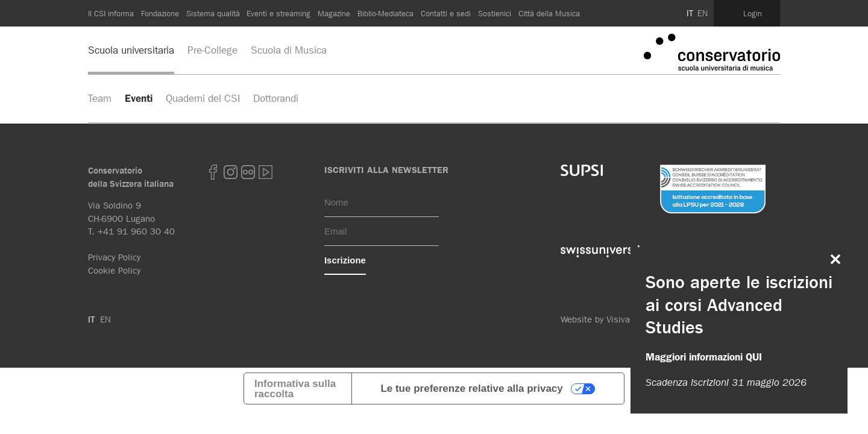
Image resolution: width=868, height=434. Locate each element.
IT (690, 13)
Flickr (248, 172)
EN (703, 13)
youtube (266, 172)
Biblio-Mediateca (385, 13)
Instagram (231, 172)
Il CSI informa (111, 13)
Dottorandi (276, 98)
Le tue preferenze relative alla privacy (471, 388)
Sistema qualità (213, 13)
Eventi (139, 98)
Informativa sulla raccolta (295, 389)
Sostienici (495, 13)
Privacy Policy (114, 257)
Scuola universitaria (131, 50)
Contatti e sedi (446, 13)
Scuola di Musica (289, 50)
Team (100, 98)
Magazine (334, 13)
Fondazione (160, 13)
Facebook (213, 172)
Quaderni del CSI (203, 98)
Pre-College (212, 50)
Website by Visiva (595, 319)
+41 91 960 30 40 (136, 231)
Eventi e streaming (278, 13)
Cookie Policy (114, 271)
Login (753, 13)
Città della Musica (549, 13)
